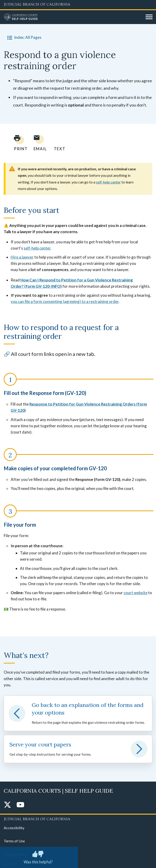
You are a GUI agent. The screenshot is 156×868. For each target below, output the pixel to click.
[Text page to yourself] (58, 143)
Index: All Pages (24, 37)
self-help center (108, 182)
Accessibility (14, 828)
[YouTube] (20, 805)
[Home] (73, 17)
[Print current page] (18, 143)
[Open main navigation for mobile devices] (149, 17)
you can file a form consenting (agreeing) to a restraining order (65, 301)
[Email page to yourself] (39, 143)
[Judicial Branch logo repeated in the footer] (78, 818)
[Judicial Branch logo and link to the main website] (78, 5)
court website (135, 593)
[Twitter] (7, 805)
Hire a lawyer (22, 257)
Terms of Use (14, 841)
